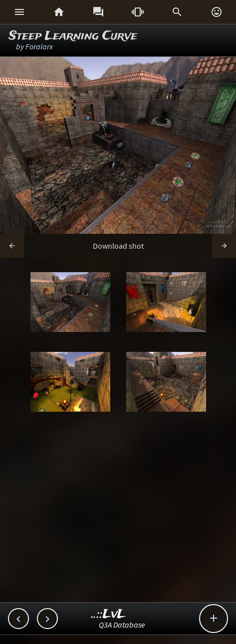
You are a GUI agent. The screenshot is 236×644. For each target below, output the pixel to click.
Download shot (118, 246)
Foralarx (39, 46)
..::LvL (109, 614)
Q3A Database (122, 625)
